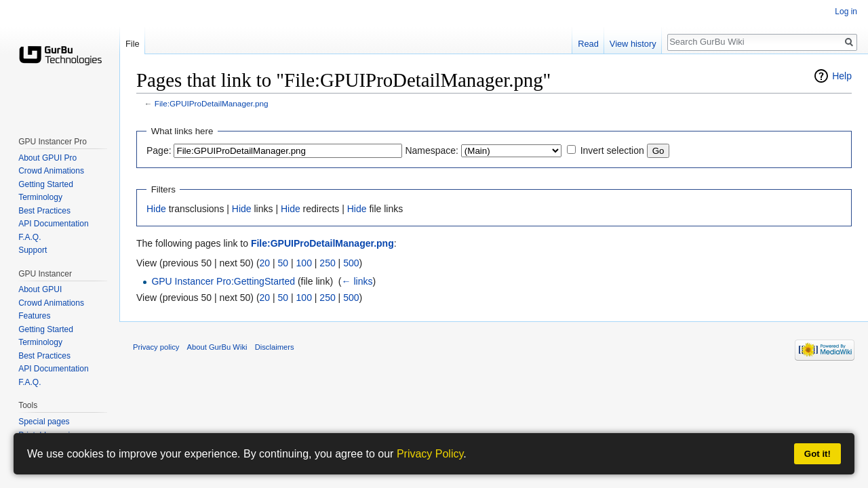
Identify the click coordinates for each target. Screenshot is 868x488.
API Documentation (53, 224)
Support (33, 250)
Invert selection (612, 150)
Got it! (817, 454)
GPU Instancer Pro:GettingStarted (223, 281)
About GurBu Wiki (217, 347)
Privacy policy (156, 347)
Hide (156, 209)
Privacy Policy (430, 454)
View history (633, 44)
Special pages (44, 422)
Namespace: (432, 150)
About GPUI (40, 289)
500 (351, 263)
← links (357, 281)
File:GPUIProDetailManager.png (212, 103)
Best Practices (44, 211)
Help (842, 76)
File (133, 44)
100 (304, 263)
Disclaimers (275, 347)
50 (283, 263)
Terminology (40, 197)
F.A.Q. (29, 237)
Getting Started (46, 184)
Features (34, 316)
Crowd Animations (51, 171)
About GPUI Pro (47, 158)
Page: (159, 150)
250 (327, 263)
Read (588, 44)
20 (265, 263)
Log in (846, 12)
